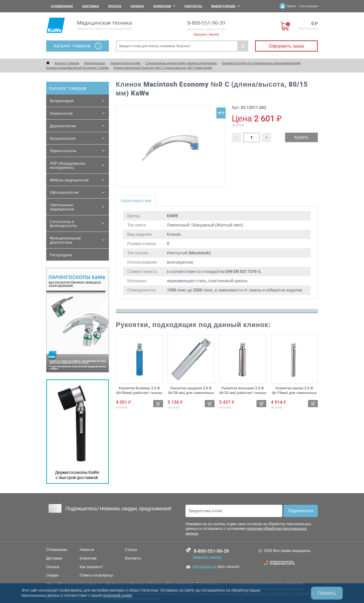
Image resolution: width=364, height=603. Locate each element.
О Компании (62, 6)
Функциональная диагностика (65, 240)
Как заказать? (91, 567)
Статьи (131, 550)
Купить (301, 137)
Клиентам (164, 6)
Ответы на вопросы (96, 575)
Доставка (91, 6)
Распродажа (61, 255)
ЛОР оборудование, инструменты (68, 165)
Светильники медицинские (62, 207)
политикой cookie (117, 595)
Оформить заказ (286, 46)
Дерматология (63, 126)
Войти (292, 6)
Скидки (137, 6)
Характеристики (136, 201)
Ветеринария (62, 101)
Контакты (193, 6)
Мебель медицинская (69, 180)
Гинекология (61, 113)
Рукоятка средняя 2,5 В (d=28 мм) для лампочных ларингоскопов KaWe (191, 391)
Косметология (63, 138)
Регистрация (309, 6)
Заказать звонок (206, 34)
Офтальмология (64, 192)
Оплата (115, 6)
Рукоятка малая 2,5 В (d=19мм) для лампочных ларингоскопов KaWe (294, 391)
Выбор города (226, 6)
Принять (327, 593)
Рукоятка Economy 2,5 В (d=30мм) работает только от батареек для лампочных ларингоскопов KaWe (139, 391)
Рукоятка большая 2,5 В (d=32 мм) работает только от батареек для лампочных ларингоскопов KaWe (243, 391)
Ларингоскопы (63, 151)
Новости (87, 550)
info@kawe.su (205, 567)
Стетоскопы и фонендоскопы (63, 224)
